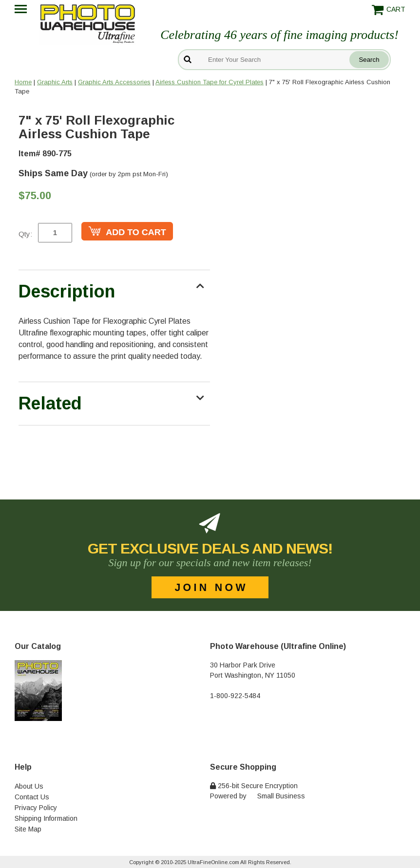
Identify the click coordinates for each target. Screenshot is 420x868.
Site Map (28, 829)
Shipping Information (46, 818)
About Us (29, 786)
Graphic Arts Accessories (114, 82)
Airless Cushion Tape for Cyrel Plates (210, 82)
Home (23, 82)
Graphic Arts (55, 82)
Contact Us (32, 797)
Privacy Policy (36, 808)
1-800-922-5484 (235, 696)
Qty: (25, 234)
